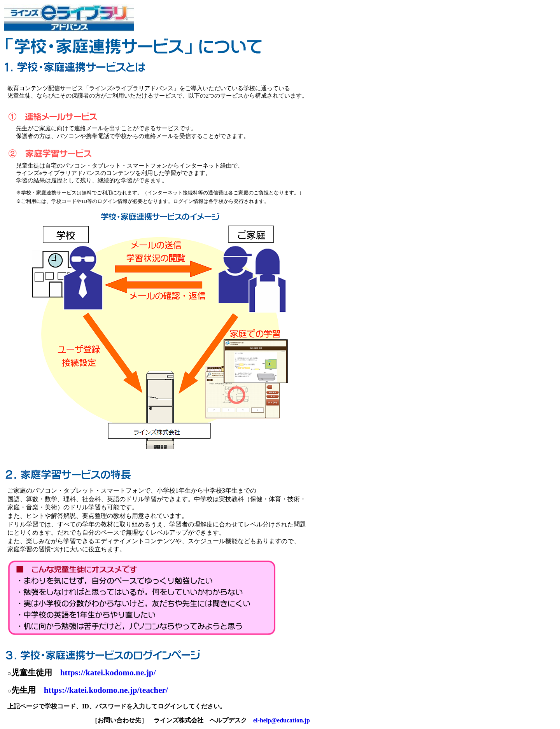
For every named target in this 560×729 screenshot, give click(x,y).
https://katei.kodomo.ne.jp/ (108, 673)
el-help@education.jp (282, 720)
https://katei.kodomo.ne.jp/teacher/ (106, 690)
